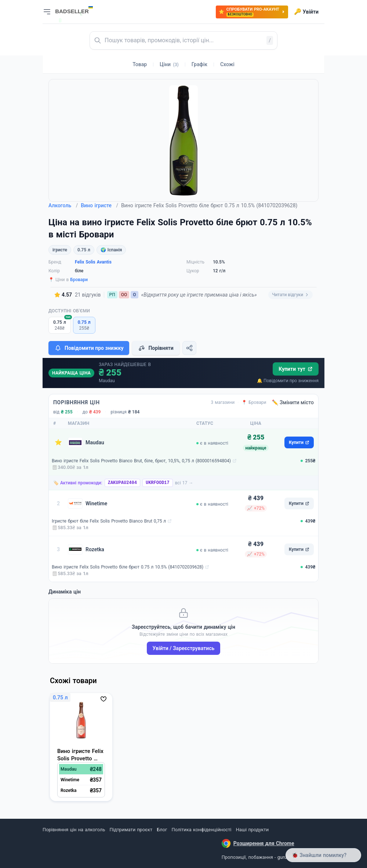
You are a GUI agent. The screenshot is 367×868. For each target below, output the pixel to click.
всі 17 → (184, 483)
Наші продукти (252, 830)
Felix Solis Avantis (93, 262)
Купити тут (296, 369)
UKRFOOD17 (158, 483)
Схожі (227, 64)
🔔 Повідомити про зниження (288, 381)
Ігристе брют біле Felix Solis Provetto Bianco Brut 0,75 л (109, 521)
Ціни (169, 64)
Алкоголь (63, 205)
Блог (162, 830)
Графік (199, 64)
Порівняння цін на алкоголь (74, 830)
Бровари (79, 280)
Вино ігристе (99, 205)
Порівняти (156, 348)
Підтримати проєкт (131, 830)
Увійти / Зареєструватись (184, 648)
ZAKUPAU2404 (122, 483)
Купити (299, 442)
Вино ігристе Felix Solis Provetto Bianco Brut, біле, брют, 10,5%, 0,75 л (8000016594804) (141, 461)
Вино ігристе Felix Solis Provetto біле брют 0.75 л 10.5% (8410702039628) (128, 567)
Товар (140, 64)
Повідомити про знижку (89, 348)
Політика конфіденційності (202, 830)
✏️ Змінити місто (293, 402)
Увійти (306, 12)
